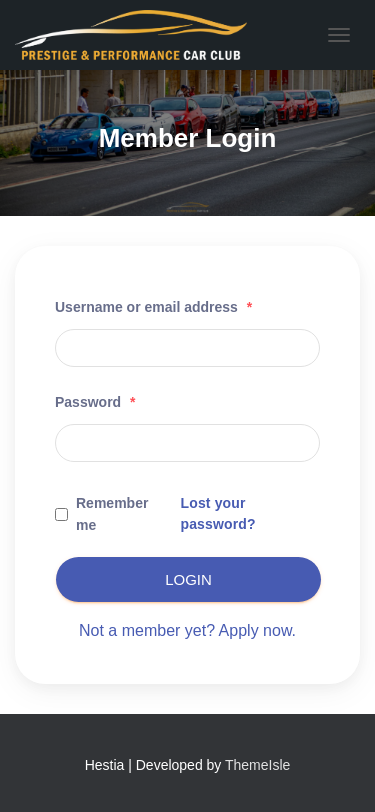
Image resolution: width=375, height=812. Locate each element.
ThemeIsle (257, 765)
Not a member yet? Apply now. (187, 630)
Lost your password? (217, 513)
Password (95, 402)
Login (188, 579)
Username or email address (153, 307)
